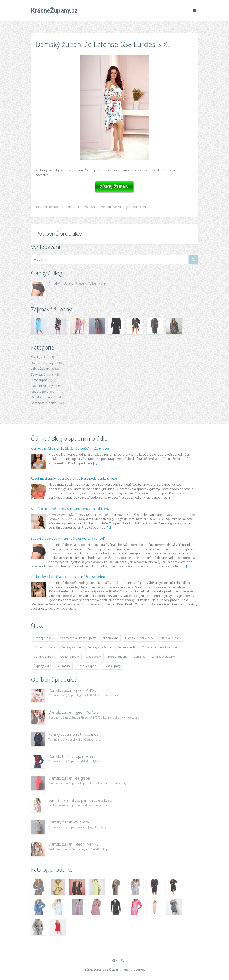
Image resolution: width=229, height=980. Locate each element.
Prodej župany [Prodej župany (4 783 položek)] (118, 657)
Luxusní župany (42, 386)
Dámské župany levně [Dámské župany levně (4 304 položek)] (139, 638)
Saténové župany (43, 403)
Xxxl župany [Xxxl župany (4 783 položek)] (94, 657)
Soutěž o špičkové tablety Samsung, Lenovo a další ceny (70, 509)
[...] (95, 463)
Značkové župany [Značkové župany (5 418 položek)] (163, 657)
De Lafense (82, 207)
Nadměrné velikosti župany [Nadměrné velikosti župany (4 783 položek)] (78, 638)
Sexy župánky (41, 374)
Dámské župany (52, 207)
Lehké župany (41, 369)
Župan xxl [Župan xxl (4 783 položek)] (64, 666)
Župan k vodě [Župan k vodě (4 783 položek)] (126, 647)
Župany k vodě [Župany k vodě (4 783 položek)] (71, 647)
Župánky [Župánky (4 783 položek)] (140, 657)
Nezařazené (40, 392)
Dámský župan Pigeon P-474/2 (73, 844)
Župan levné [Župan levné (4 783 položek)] (110, 638)
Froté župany (40, 380)
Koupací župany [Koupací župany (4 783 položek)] (44, 647)
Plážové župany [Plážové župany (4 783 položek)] (171, 638)
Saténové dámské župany (110, 207)
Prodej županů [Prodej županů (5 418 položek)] (44, 638)
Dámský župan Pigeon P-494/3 (73, 690)
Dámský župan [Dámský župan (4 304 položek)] (44, 657)
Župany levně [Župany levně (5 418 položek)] (43, 666)
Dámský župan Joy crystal (69, 822)
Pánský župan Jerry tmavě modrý (75, 734)
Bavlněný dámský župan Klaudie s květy (80, 800)
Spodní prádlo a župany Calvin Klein (77, 284)
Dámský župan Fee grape (69, 778)
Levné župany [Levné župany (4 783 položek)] (112, 666)
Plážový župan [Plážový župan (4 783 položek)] (87, 666)
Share (139, 207)
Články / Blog (40, 357)
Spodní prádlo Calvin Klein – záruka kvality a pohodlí (68, 539)
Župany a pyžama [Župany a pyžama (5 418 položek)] (99, 647)
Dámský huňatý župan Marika (72, 756)
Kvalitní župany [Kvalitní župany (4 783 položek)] (70, 657)
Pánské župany (42, 397)
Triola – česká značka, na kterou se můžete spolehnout (70, 577)
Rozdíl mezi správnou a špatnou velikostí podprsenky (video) (74, 478)
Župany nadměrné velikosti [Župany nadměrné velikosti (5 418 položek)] (160, 647)
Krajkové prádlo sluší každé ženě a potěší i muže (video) (70, 448)
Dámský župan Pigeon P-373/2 (73, 712)
